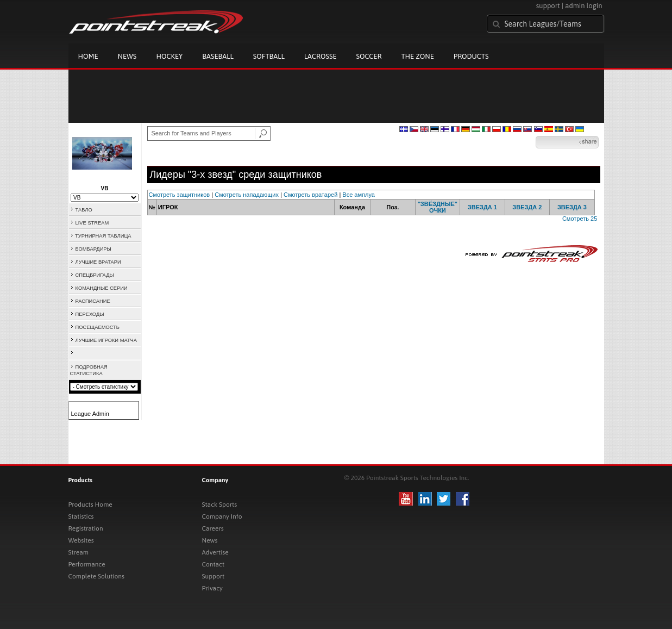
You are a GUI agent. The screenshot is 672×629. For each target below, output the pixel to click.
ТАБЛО (84, 210)
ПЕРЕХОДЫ (90, 314)
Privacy (212, 588)
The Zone (417, 56)
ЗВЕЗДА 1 (482, 207)
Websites (81, 540)
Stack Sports (220, 505)
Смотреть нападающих (247, 195)
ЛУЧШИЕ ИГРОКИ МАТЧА (106, 340)
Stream (78, 552)
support (548, 6)
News (127, 56)
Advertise (215, 552)
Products (471, 56)
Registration (86, 528)
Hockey (169, 56)
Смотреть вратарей (310, 195)
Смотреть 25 (580, 219)
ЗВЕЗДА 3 (572, 207)
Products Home (90, 505)
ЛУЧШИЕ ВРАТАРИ (98, 262)
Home (88, 56)
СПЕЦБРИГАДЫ (95, 275)
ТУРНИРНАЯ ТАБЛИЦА (103, 236)
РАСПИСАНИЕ (93, 301)
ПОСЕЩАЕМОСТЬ (98, 327)
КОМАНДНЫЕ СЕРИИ (102, 288)
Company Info (222, 516)
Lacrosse (321, 56)
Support (213, 576)
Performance (87, 564)
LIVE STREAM (92, 223)
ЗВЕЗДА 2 (527, 207)
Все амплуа (359, 195)
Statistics (81, 516)
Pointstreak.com (156, 23)
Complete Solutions (96, 576)
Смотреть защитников (180, 195)
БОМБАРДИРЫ (93, 249)
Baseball (218, 56)
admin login (583, 6)
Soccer (369, 56)
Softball (269, 56)
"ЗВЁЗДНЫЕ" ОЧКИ (438, 207)
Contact (213, 564)
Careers (213, 528)
